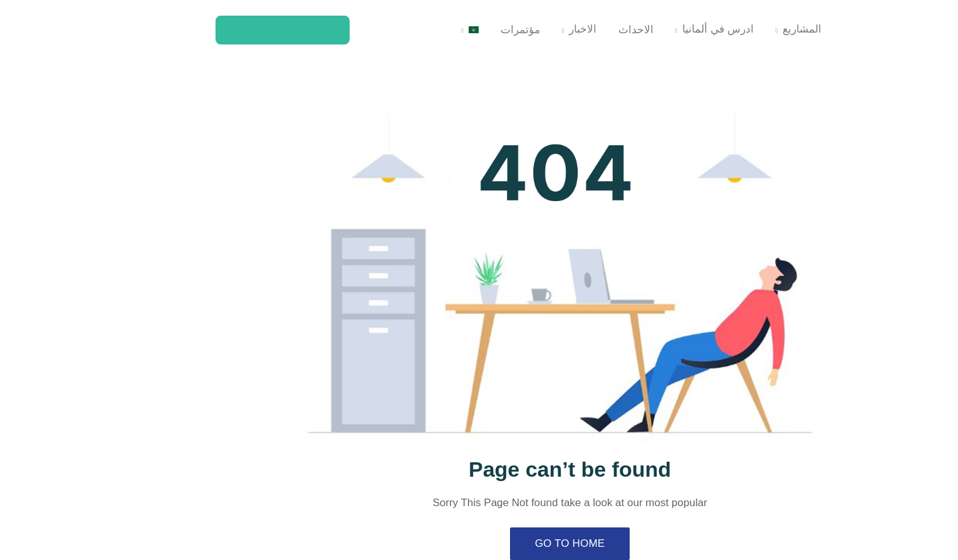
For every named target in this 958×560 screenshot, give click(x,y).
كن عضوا (206, 30)
